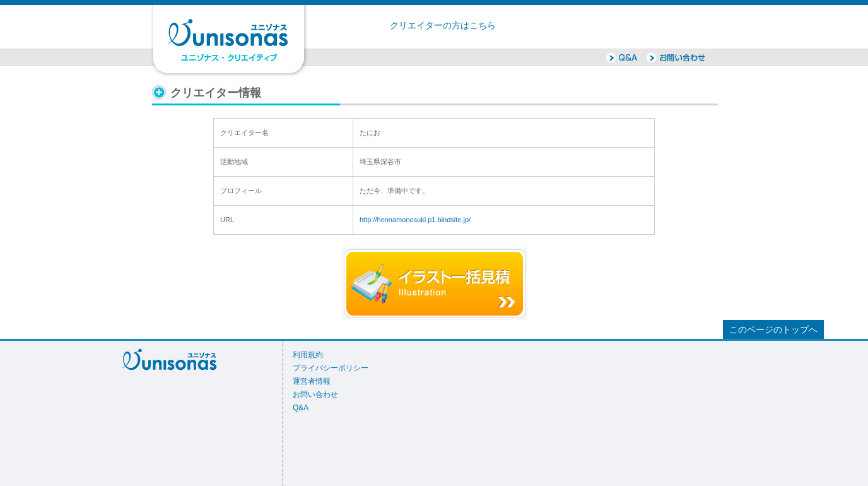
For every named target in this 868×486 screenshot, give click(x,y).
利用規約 (308, 355)
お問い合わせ (315, 394)
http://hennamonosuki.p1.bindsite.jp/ (415, 220)
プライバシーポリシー (331, 368)
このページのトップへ (773, 330)
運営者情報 (312, 381)
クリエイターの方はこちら (443, 26)
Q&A (301, 408)
